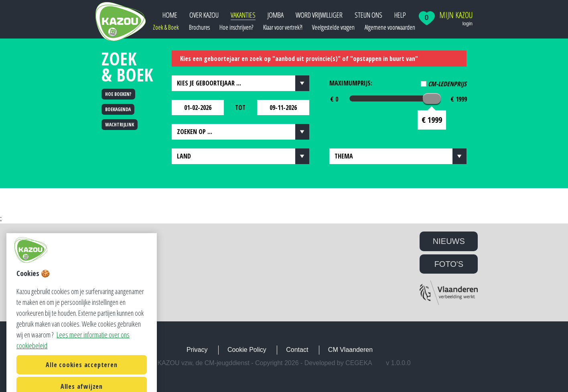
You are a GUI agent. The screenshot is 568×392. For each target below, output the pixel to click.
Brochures (199, 27)
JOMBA (276, 15)
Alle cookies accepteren (81, 379)
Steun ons (368, 15)
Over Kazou (204, 15)
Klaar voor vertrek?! (283, 27)
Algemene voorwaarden (390, 27)
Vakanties (243, 15)
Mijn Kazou (456, 15)
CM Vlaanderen (350, 350)
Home (170, 15)
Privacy (197, 350)
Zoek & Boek (166, 27)
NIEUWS (449, 241)
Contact (297, 350)
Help (400, 15)
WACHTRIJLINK (120, 125)
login (468, 24)
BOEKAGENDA (118, 109)
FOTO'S (449, 264)
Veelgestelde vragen (333, 27)
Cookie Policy (247, 350)
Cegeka (359, 363)
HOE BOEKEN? (118, 94)
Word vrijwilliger (319, 15)
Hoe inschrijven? (236, 27)
